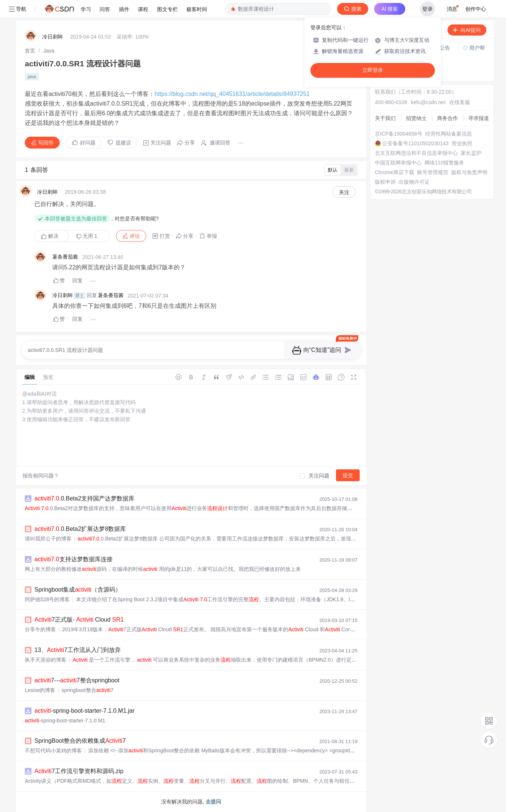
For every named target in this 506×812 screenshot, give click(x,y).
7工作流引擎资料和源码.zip (79, 771)
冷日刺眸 (53, 37)
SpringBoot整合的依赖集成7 (80, 741)
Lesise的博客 (40, 690)
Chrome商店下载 (395, 172)
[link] (30, 51)
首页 (30, 51)
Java (49, 51)
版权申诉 (385, 182)
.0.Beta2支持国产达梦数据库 (84, 498)
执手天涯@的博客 (46, 660)
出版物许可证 (414, 182)
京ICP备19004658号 (399, 134)
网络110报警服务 (444, 163)
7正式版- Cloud (79, 620)
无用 (87, 236)
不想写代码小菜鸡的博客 (53, 751)
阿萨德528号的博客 (47, 599)
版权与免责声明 (469, 172)
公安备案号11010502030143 (415, 143)
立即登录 (373, 70)
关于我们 (385, 118)
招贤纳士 (416, 118)
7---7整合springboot (77, 680)
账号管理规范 (433, 172)
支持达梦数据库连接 (74, 559)
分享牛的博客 (40, 629)
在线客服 (460, 102)
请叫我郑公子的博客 (48, 539)
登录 (427, 9)
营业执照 (462, 143)
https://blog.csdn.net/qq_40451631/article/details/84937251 (232, 94)
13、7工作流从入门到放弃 (78, 650)
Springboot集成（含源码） (78, 590)
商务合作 (447, 118)
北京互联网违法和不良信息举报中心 (416, 153)
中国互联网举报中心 (398, 163)
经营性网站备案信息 (449, 134)
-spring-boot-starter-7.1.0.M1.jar (84, 711)
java (32, 77)
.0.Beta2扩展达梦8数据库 (80, 529)
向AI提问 (467, 30)
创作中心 (476, 9)
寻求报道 (479, 118)
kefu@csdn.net (428, 102)
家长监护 (471, 153)
